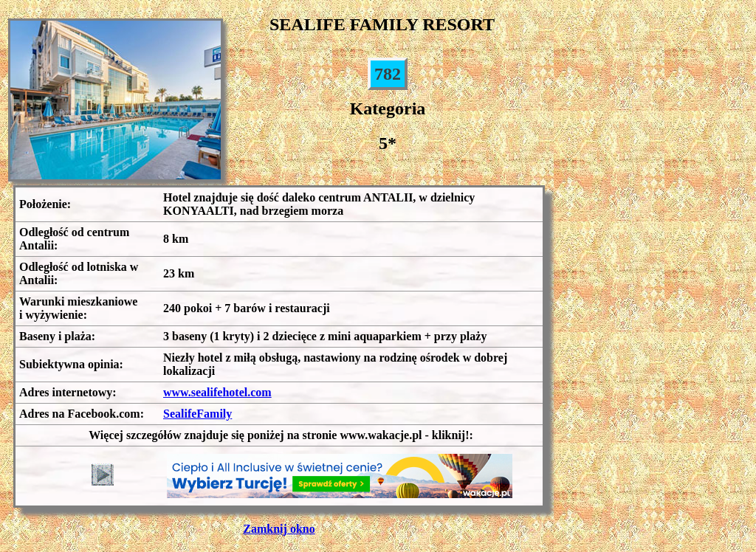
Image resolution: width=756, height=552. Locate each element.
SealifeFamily (197, 414)
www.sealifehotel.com (217, 392)
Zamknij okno (279, 529)
